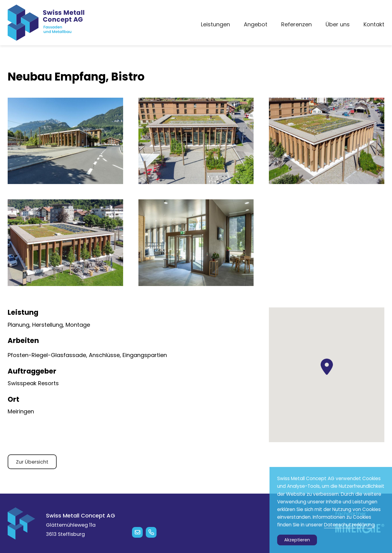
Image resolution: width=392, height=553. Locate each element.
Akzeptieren (297, 540)
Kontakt (374, 24)
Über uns (338, 24)
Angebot (256, 24)
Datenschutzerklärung (349, 525)
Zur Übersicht (32, 462)
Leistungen (215, 24)
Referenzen (296, 24)
